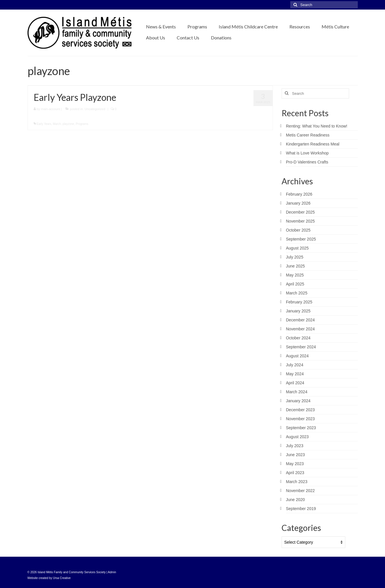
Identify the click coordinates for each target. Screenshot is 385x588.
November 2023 (300, 419)
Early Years (44, 124)
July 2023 (295, 446)
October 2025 (298, 230)
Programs (82, 124)
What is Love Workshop (307, 153)
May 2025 (295, 275)
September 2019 (301, 509)
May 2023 (295, 464)
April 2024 (295, 383)
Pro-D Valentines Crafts (307, 162)
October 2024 (298, 338)
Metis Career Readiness (308, 135)
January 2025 (298, 311)
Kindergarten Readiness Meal (313, 144)
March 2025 (297, 293)
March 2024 (297, 392)
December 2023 (300, 410)
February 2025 (299, 302)
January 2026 (298, 203)
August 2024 (297, 356)
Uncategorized (95, 109)
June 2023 (295, 455)
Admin (112, 572)
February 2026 (299, 194)
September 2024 (301, 347)
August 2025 (297, 248)
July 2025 (295, 257)
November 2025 (300, 221)
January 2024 (298, 401)
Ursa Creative (62, 578)
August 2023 (297, 437)
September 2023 (301, 428)
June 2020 (295, 500)
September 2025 (301, 239)
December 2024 (300, 320)
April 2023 (295, 473)
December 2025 (300, 212)
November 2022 (300, 491)
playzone (68, 124)
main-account (50, 109)
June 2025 (295, 266)
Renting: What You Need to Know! (317, 126)
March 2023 (297, 482)
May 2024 (295, 374)
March (57, 124)
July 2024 (295, 365)
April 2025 (295, 284)
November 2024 (300, 329)
